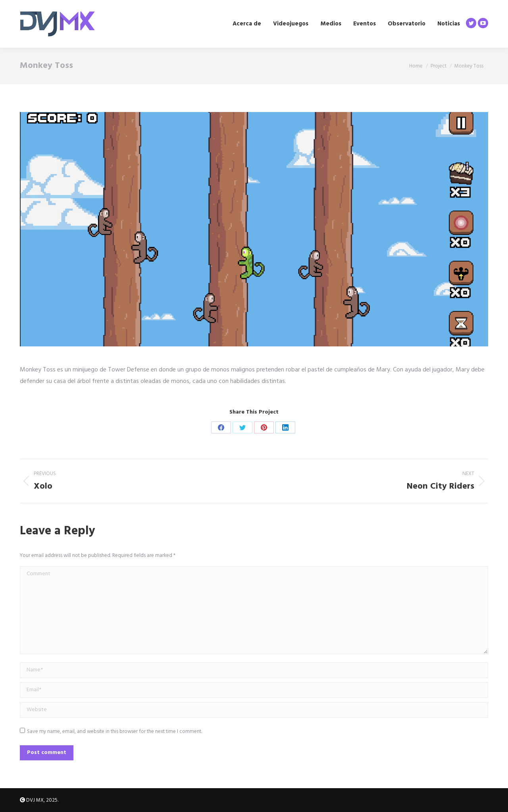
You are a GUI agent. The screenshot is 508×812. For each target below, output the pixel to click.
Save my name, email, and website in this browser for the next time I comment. (114, 732)
